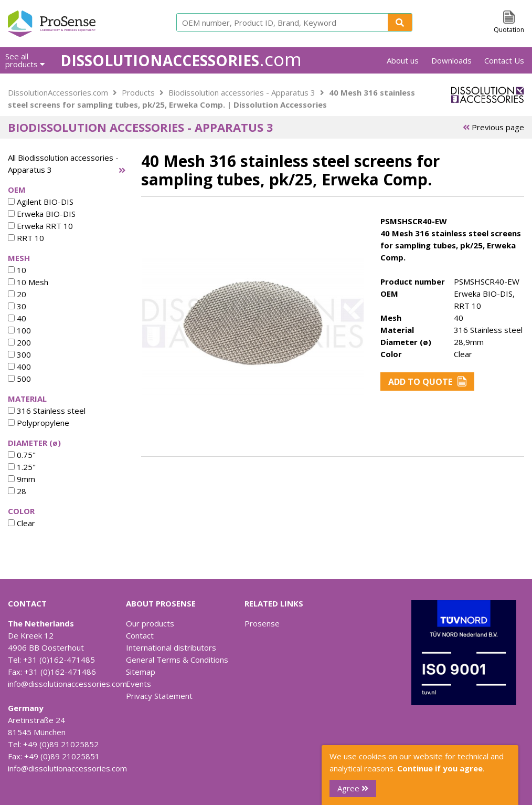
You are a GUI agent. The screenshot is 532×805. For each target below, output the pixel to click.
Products (138, 92)
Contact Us (504, 60)
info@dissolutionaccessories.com (67, 684)
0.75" (22, 455)
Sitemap (141, 672)
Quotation (509, 30)
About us (403, 60)
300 (19, 354)
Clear (22, 523)
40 (17, 318)
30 (17, 306)
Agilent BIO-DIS (41, 202)
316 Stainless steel (47, 411)
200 (19, 342)
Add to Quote (427, 382)
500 (19, 379)
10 (17, 270)
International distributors (171, 647)
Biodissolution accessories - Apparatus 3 (242, 92)
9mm (22, 479)
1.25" (22, 467)
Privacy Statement (159, 696)
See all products (25, 60)
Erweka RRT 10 (40, 226)
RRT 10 (26, 238)
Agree (353, 788)
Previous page (493, 127)
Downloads (451, 60)
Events (139, 684)
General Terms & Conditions (177, 660)
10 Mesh (28, 282)
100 (19, 330)
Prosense (262, 623)
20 (17, 294)
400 (19, 367)
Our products (150, 623)
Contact (140, 635)
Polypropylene (39, 423)
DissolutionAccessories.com (58, 92)
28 (17, 491)
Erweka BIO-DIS (42, 214)
